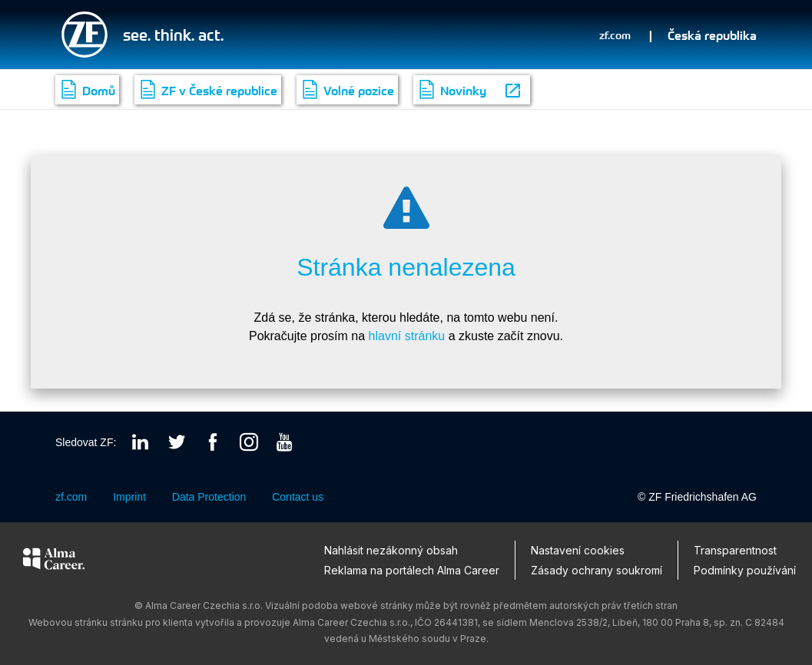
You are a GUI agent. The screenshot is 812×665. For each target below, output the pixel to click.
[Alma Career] (54, 561)
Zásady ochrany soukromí (597, 569)
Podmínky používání (745, 569)
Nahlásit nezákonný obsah (391, 550)
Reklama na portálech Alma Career (412, 569)
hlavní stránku (407, 336)
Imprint (129, 498)
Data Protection (209, 498)
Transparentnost (735, 550)
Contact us (298, 498)
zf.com (615, 35)
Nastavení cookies (578, 550)
